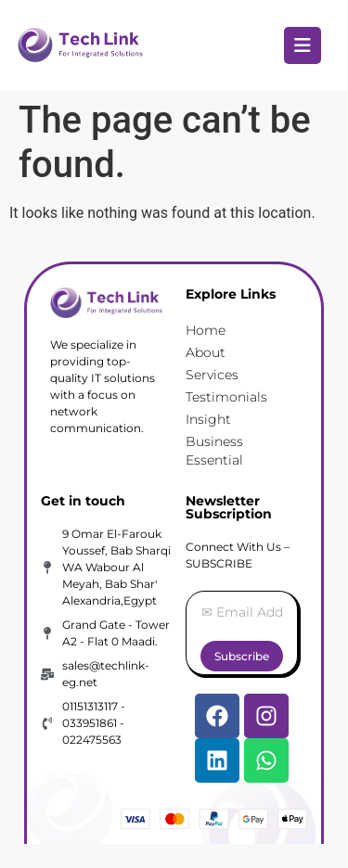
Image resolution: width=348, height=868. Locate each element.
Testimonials (226, 397)
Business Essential (214, 451)
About (206, 352)
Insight (208, 419)
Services (212, 375)
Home (206, 330)
